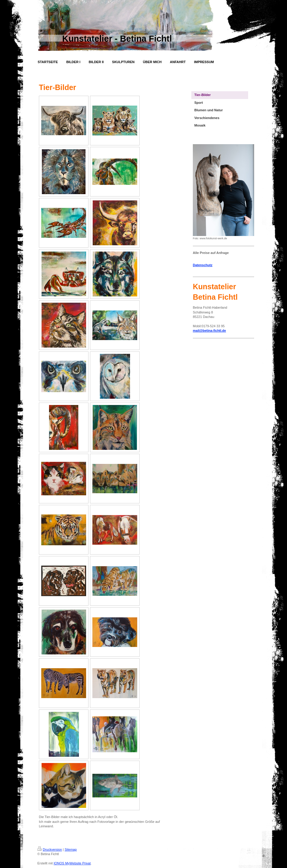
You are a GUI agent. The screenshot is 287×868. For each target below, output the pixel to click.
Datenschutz (203, 265)
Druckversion (50, 849)
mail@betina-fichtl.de (209, 331)
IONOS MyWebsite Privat (72, 863)
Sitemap (71, 849)
